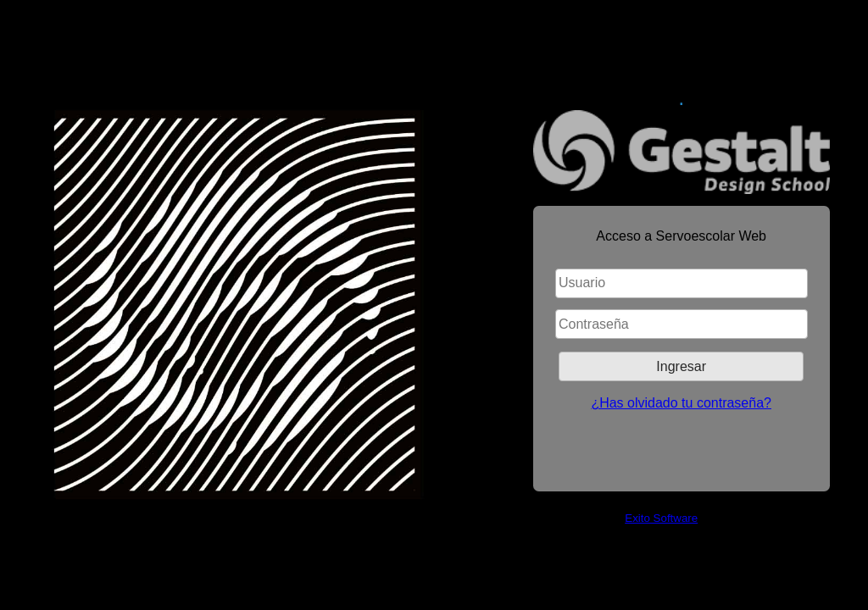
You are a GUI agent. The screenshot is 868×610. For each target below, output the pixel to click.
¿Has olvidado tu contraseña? (681, 403)
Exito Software (661, 518)
